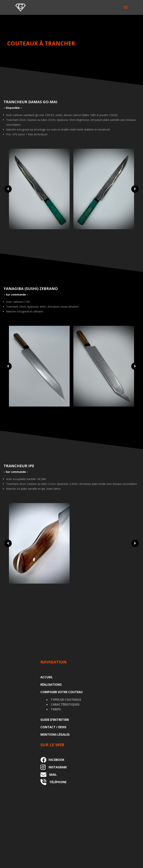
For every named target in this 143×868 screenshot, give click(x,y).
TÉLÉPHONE (56, 782)
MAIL (52, 775)
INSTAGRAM (56, 767)
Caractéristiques (65, 704)
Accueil (47, 677)
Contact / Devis (53, 727)
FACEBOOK (55, 760)
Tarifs (56, 709)
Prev (8, 189)
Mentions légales (55, 735)
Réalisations (51, 685)
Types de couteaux (66, 700)
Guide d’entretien (55, 720)
